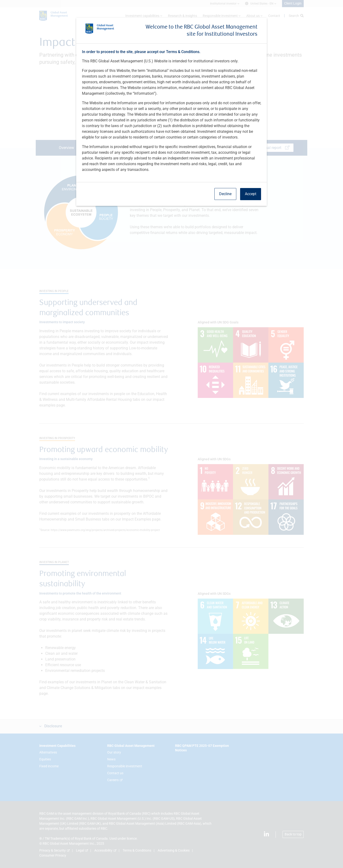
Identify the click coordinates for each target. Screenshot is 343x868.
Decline (225, 194)
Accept (251, 194)
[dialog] (171, 434)
